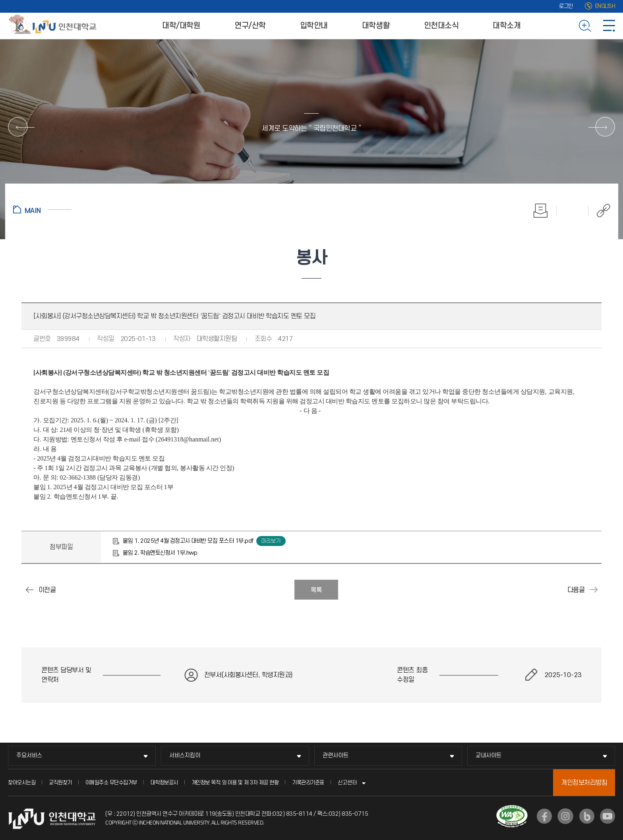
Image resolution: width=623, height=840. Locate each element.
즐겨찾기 (573, 211)
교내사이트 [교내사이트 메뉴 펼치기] (489, 756)
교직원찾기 (60, 783)
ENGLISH (605, 6)
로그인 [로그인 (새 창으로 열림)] (566, 6)
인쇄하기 (541, 211)
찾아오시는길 (22, 783)
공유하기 (599, 211)
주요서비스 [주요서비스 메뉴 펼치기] (29, 756)
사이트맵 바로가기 (609, 26)
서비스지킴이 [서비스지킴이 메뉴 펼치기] (185, 756)
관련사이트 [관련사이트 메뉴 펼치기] (336, 756)
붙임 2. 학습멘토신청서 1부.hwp (160, 553)
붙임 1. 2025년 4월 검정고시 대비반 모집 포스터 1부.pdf (188, 541)
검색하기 (585, 26)
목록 (316, 590)
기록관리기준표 (308, 783)
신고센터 (347, 783)
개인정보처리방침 (584, 783)
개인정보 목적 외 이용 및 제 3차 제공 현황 (235, 783)
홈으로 (42, 209)
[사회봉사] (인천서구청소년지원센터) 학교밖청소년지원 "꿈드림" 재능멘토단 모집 (29, 590)
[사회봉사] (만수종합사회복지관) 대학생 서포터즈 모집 (594, 590)
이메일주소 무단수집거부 (111, 783)
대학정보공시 (164, 783)
